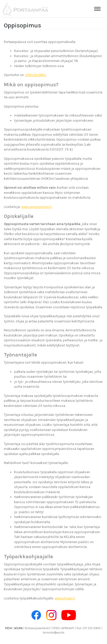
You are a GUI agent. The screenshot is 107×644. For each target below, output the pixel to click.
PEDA (8, 628)
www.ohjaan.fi (65, 598)
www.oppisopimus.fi (36, 207)
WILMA (18, 628)
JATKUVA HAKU (35, 75)
